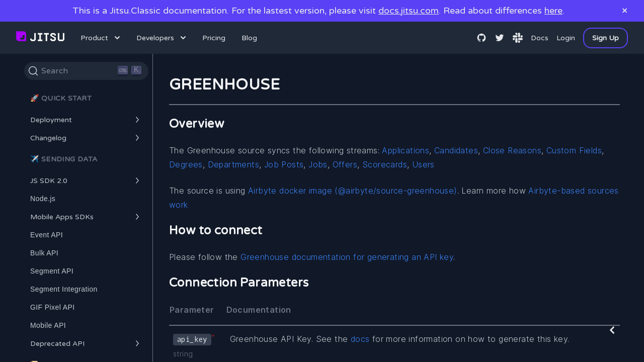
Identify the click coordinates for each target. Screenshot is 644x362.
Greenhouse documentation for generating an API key (347, 257)
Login (566, 38)
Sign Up (606, 38)
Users (423, 164)
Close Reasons (512, 150)
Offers (345, 164)
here (553, 11)
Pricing (214, 38)
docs (360, 339)
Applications (406, 150)
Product (101, 38)
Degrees (186, 164)
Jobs (318, 164)
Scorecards (385, 164)
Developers (162, 38)
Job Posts (284, 164)
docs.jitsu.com (409, 11)
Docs (540, 38)
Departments (233, 164)
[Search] (86, 71)
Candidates (456, 150)
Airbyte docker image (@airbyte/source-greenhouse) (353, 191)
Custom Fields (574, 150)
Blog (249, 38)
